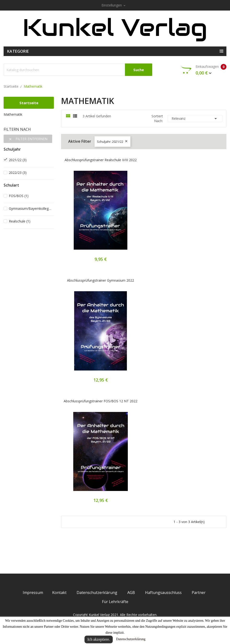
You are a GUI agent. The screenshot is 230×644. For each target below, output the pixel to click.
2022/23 (18, 173)
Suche (139, 70)
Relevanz (195, 119)
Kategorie (18, 51)
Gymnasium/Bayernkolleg (30, 208)
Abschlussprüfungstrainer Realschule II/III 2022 (101, 160)
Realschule (20, 221)
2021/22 (18, 160)
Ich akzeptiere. (99, 639)
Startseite (29, 103)
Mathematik (13, 114)
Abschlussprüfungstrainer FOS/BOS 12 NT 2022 (101, 401)
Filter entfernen (28, 139)
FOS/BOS (19, 196)
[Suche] (78, 70)
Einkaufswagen (204, 70)
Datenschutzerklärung (131, 639)
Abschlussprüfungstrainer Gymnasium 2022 (101, 280)
